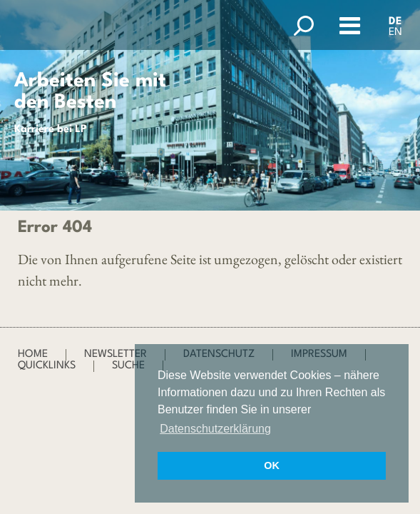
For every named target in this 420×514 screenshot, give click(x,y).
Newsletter (116, 354)
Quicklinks (47, 366)
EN (395, 32)
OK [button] (272, 465)
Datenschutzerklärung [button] (215, 429)
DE (395, 22)
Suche (128, 366)
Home (33, 354)
